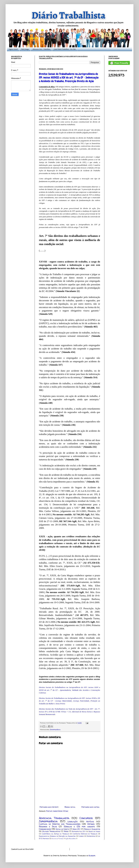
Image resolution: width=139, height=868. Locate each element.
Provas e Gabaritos (92, 829)
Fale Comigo (25, 49)
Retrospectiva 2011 (79, 831)
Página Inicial (13, 49)
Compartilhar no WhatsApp (22, 849)
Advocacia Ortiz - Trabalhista (41, 49)
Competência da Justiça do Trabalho (55, 834)
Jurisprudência (55, 730)
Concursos (86, 818)
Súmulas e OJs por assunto (79, 827)
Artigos (91, 824)
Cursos (81, 836)
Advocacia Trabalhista (54, 818)
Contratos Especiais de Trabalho (85, 834)
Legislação (73, 822)
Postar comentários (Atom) (57, 811)
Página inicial (70, 807)
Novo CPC (76, 829)
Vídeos (66, 831)
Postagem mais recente (49, 807)
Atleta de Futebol (57, 839)
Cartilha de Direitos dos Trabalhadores (60, 824)
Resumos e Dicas (48, 827)
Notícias (90, 822)
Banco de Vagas (94, 831)
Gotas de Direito (62, 829)
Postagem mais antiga (90, 807)
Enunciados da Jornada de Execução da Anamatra (57, 836)
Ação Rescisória (70, 839)
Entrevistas (91, 836)
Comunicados (45, 829)
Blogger (92, 856)
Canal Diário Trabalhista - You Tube (65, 49)
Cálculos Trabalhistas (51, 831)
